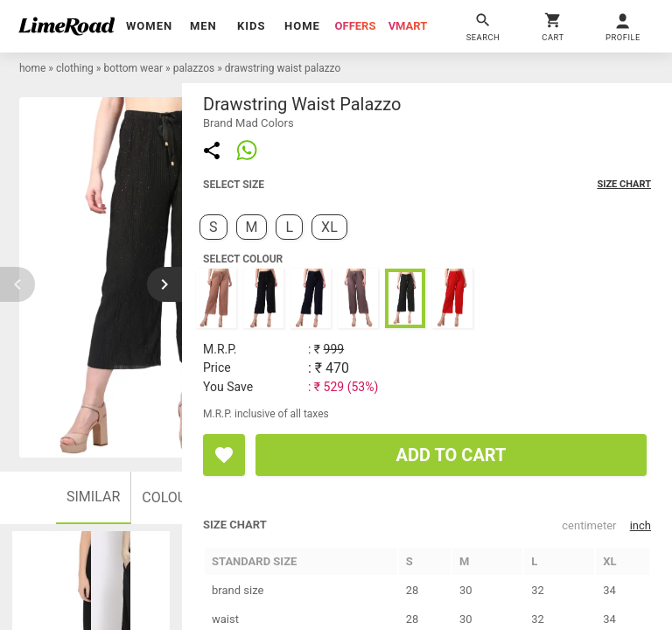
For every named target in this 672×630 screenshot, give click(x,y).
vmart (408, 26)
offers (356, 26)
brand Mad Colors (248, 123)
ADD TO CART (451, 455)
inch (640, 525)
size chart (624, 184)
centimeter (589, 525)
